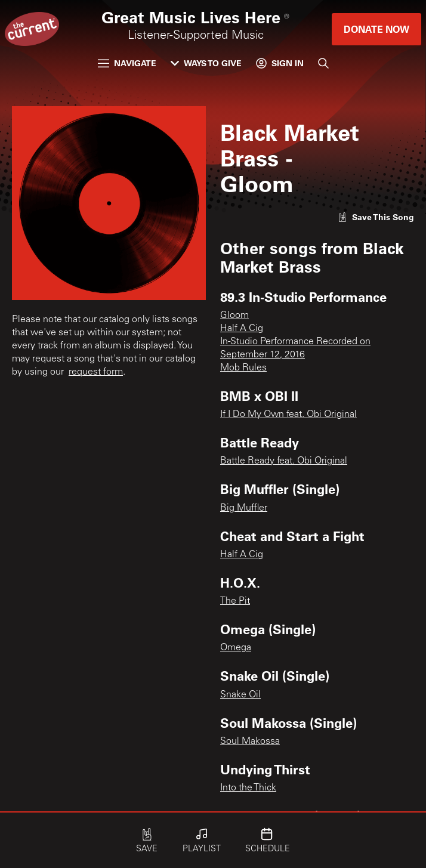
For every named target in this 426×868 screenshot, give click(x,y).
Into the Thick (248, 788)
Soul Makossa (250, 742)
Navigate (127, 63)
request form (96, 372)
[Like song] (376, 217)
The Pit (235, 601)
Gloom (234, 316)
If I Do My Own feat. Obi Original (288, 415)
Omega (236, 648)
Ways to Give (206, 63)
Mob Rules (243, 368)
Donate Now (376, 29)
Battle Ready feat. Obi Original (284, 461)
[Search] (323, 63)
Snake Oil (240, 695)
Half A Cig (242, 329)
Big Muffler (244, 508)
